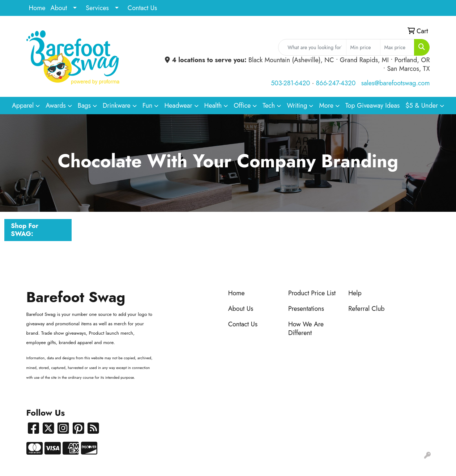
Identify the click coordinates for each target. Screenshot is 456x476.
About (59, 8)
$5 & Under (422, 106)
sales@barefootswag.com (396, 83)
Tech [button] (269, 106)
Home (37, 8)
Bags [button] (84, 106)
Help (355, 293)
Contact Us (142, 8)
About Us (241, 309)
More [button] (326, 106)
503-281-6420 (290, 83)
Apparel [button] (23, 106)
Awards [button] (56, 106)
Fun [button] (148, 106)
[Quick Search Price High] (397, 47)
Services (97, 8)
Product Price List (312, 293)
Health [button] (213, 106)
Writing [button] (297, 106)
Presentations (306, 309)
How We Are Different (306, 329)
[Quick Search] (312, 47)
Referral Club (366, 309)
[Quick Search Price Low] (363, 47)
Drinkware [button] (117, 106)
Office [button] (242, 106)
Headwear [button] (178, 106)
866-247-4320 (336, 83)
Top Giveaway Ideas (372, 106)
